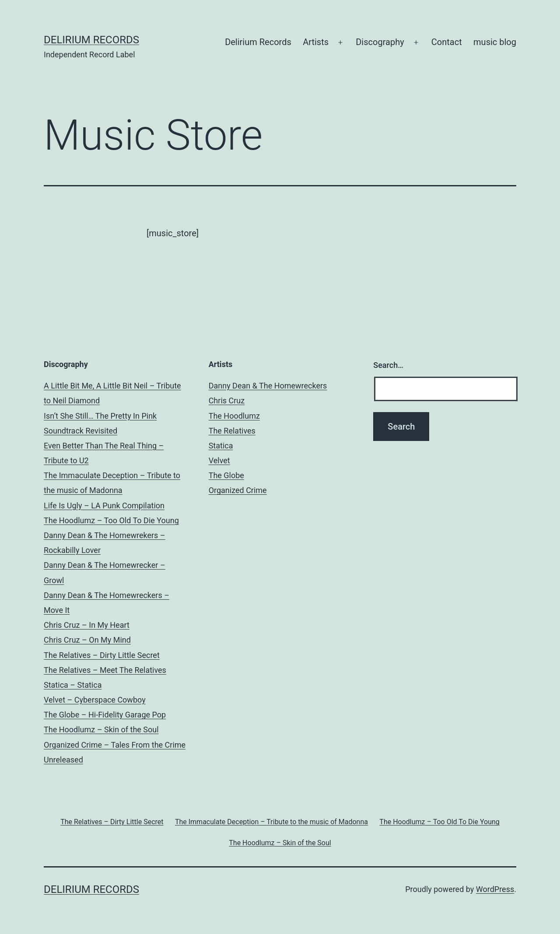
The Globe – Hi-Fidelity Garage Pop (105, 715)
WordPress (495, 889)
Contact (447, 42)
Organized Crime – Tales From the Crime (115, 745)
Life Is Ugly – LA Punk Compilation (104, 505)
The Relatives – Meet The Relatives (105, 670)
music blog (495, 42)
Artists (316, 42)
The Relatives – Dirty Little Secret (102, 655)
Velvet (219, 460)
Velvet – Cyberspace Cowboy (95, 700)
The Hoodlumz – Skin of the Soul (101, 729)
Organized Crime (238, 490)
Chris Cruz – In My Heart (87, 625)
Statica (221, 446)
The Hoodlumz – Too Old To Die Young (111, 520)
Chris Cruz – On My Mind (87, 640)
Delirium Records (91, 40)
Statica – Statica (73, 685)
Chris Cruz (227, 401)
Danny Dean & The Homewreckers (268, 386)
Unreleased (63, 760)
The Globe (226, 475)
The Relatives (232, 431)
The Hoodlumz (234, 416)
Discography (380, 42)
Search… (388, 365)
